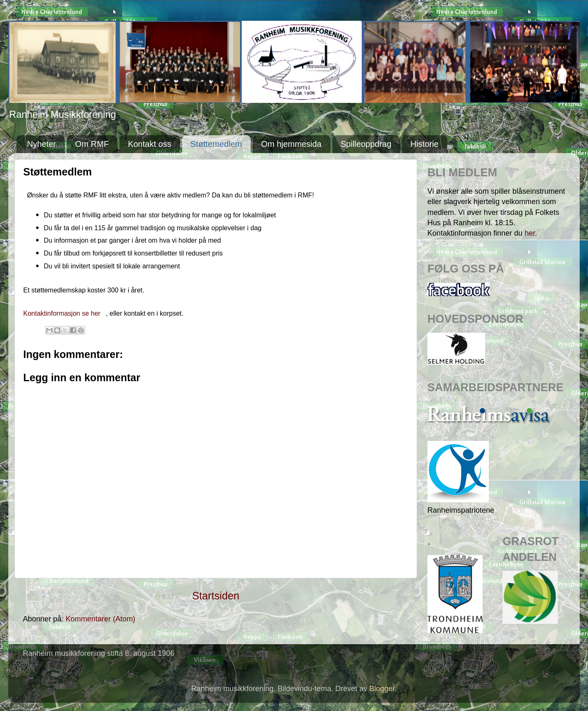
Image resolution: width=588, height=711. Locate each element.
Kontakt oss (150, 144)
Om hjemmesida (291, 144)
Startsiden (216, 596)
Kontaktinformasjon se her (63, 313)
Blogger (382, 689)
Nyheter (41, 144)
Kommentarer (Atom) (100, 619)
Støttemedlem (216, 144)
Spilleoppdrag (366, 144)
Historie (425, 144)
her (530, 233)
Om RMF (92, 144)
